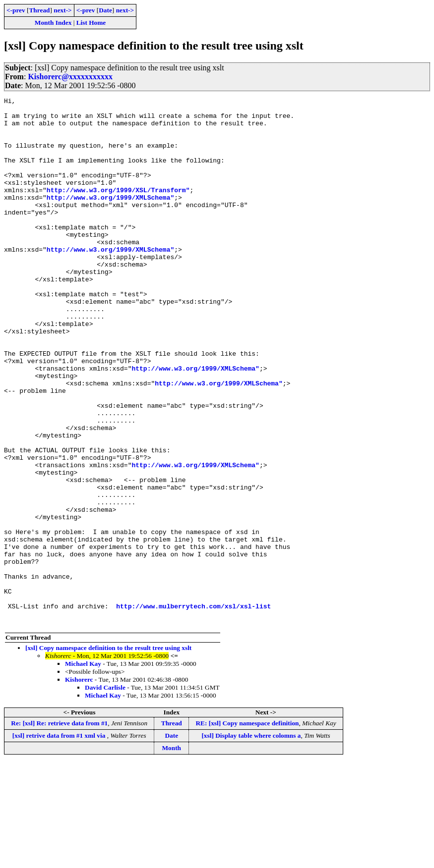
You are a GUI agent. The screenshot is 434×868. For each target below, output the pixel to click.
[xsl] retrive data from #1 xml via (60, 841)
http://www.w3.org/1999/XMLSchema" (110, 218)
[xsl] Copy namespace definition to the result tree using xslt (108, 753)
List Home (91, 23)
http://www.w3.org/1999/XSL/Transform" (118, 209)
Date (105, 10)
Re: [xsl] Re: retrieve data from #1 (59, 829)
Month (172, 853)
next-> (62, 10)
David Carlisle (105, 793)
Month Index (53, 23)
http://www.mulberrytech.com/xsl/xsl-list (193, 708)
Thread (39, 10)
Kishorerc (79, 785)
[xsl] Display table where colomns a (251, 841)
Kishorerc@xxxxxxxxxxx (70, 77)
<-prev (16, 10)
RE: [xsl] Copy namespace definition (247, 829)
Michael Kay (83, 769)
